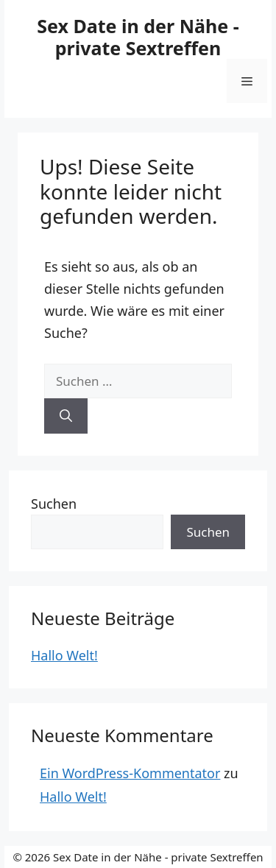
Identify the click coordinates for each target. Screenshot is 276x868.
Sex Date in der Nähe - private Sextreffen (138, 37)
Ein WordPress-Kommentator (130, 773)
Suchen (54, 504)
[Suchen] (66, 416)
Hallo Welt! (64, 655)
